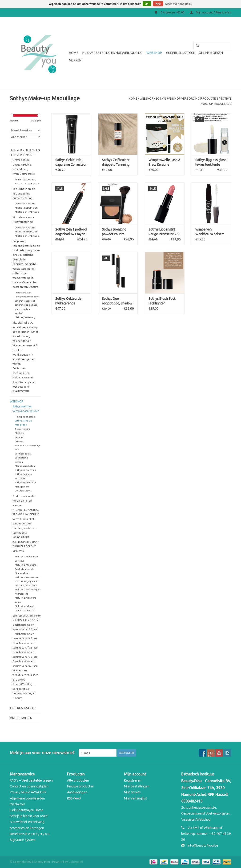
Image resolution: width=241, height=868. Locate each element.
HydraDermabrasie (24, 174)
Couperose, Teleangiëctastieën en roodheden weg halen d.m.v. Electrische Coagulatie (26, 250)
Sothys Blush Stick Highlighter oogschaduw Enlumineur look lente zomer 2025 (162, 301)
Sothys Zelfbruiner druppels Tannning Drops (116, 162)
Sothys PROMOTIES (25, 470)
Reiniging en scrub (25, 417)
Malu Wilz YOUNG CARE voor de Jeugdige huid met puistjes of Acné (28, 581)
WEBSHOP (154, 53)
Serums (19, 437)
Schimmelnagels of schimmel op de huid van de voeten (26, 305)
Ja (147, 4)
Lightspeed (76, 862)
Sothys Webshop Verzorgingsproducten (187, 99)
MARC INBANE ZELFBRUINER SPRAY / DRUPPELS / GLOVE (26, 542)
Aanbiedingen (77, 792)
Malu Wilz (18, 551)
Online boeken (211, 53)
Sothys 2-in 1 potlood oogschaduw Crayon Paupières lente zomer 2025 (71, 232)
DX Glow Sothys (23, 491)
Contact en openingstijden (29, 786)
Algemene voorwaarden (27, 798)
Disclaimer (18, 804)
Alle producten (78, 780)
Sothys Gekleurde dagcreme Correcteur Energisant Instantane (71, 162)
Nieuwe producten (81, 786)
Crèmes (19, 441)
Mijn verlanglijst (136, 798)
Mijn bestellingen (137, 786)
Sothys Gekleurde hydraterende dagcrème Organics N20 (70, 301)
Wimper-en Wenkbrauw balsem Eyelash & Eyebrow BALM (210, 232)
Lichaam (19, 462)
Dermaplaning (21, 160)
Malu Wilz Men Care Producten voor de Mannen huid (26, 569)
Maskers (19, 433)
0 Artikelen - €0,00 (170, 12)
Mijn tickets (132, 792)
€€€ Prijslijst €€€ (180, 53)
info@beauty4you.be (203, 845)
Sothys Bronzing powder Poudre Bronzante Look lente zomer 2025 (118, 232)
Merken (75, 60)
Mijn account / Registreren (211, 12)
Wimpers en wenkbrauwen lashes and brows (25, 675)
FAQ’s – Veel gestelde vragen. (32, 780)
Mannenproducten (25, 466)
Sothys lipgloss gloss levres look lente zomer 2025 (211, 162)
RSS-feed (74, 798)
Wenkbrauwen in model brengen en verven (24, 359)
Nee (158, 4)
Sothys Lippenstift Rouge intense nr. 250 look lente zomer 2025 (164, 232)
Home (74, 53)
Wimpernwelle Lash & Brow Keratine (165, 162)
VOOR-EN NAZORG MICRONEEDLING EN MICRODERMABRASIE (27, 208)
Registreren (133, 780)
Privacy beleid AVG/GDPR (28, 792)
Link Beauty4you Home (27, 810)
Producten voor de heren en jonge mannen (24, 501)
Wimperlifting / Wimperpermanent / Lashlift (25, 346)
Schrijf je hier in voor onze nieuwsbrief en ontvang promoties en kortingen (29, 822)
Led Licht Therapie (24, 189)
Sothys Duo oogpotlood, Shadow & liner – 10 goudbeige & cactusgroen (117, 301)
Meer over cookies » (179, 4)
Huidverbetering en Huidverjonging (112, 53)
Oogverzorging (23, 429)
